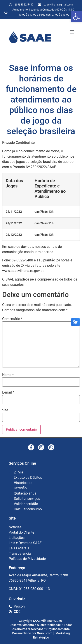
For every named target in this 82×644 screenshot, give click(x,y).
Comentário (12, 319)
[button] (76, 17)
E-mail (8, 392)
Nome (8, 375)
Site (5, 410)
